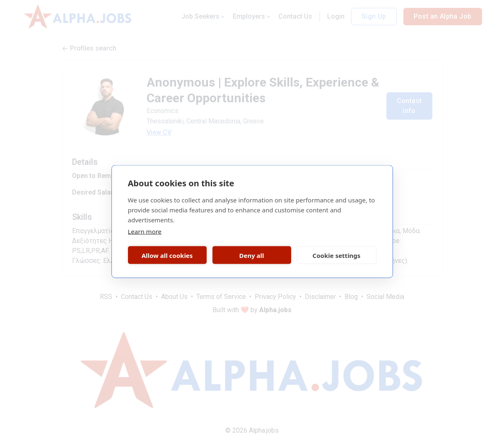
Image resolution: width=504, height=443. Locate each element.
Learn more (145, 231)
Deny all (251, 255)
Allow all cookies (167, 255)
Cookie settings (337, 255)
